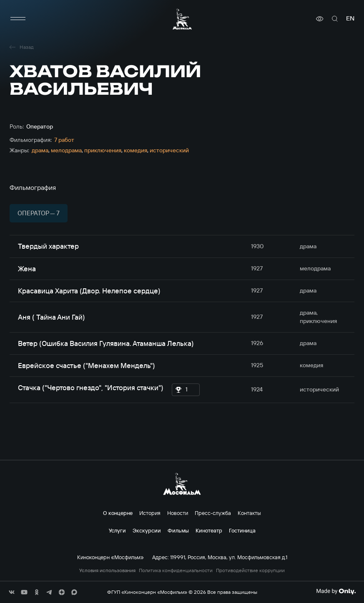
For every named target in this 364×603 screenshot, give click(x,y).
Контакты (249, 513)
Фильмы (178, 530)
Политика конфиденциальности (176, 570)
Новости (178, 513)
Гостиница (242, 530)
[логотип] (182, 19)
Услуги (117, 530)
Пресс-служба (213, 513)
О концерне (118, 513)
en (350, 19)
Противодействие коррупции (250, 570)
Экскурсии (147, 530)
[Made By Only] (336, 591)
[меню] (18, 19)
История (150, 513)
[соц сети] (12, 592)
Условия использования (107, 570)
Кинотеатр (209, 530)
